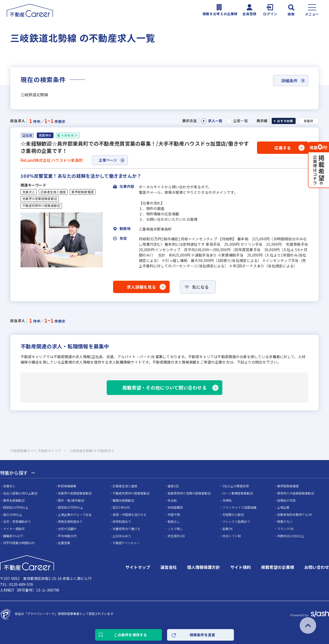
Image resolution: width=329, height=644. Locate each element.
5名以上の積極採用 (236, 486)
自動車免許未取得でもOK (295, 514)
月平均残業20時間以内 (19, 543)
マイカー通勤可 (14, 529)
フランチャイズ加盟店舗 (239, 507)
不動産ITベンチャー (126, 543)
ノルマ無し (175, 529)
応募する (283, 148)
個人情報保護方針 (204, 567)
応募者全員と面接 (53, 192)
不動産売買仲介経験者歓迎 (41, 206)
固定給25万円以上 (16, 507)
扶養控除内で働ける (126, 529)
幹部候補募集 (67, 486)
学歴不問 (174, 514)
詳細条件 (289, 81)
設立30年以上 (13, 514)
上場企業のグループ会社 (75, 514)
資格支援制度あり (70, 521)
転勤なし (174, 521)
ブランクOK (285, 529)
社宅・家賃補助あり (17, 521)
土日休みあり (122, 536)
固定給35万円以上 (70, 507)
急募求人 (29, 192)
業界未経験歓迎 (14, 500)
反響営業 (64, 543)
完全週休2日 (176, 536)
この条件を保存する (130, 635)
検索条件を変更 (203, 635)
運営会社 (169, 567)
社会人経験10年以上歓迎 (20, 493)
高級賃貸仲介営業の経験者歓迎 (189, 493)
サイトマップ (138, 567)
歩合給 (172, 500)
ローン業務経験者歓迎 (238, 493)
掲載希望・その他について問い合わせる (164, 387)
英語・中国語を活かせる (130, 514)
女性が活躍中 (67, 529)
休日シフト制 (232, 536)
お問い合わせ (317, 567)
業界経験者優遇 (83, 192)
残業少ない (285, 521)
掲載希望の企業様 (278, 567)
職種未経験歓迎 (123, 500)
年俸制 (227, 500)
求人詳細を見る (141, 287)
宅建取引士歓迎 (233, 514)
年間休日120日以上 (291, 536)
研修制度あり (122, 521)
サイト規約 (241, 567)
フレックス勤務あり (236, 521)
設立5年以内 (121, 507)
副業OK (227, 529)
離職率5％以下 (13, 536)
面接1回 (173, 486)
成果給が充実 (286, 500)
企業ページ (108, 160)
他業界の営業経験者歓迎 (40, 199)
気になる (200, 287)
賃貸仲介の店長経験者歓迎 (296, 493)
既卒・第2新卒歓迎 (71, 500)
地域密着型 (175, 507)
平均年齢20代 (67, 536)
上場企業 (283, 507)
